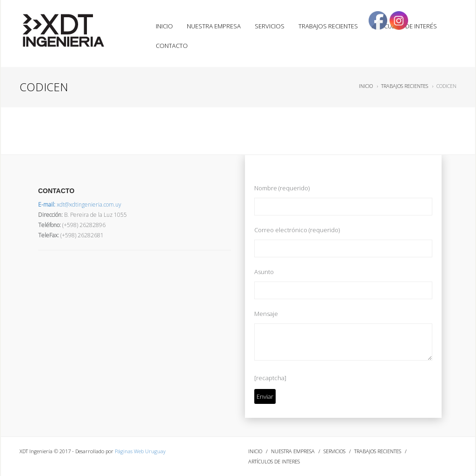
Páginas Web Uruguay (140, 451)
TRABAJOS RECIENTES (328, 26)
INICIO (164, 26)
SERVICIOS (270, 26)
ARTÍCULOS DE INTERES (274, 461)
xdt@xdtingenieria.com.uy (80, 204)
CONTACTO (172, 46)
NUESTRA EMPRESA (214, 26)
